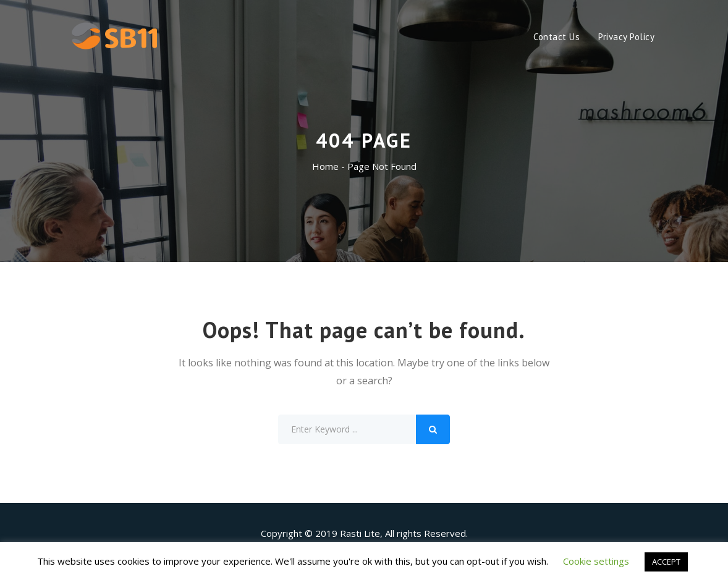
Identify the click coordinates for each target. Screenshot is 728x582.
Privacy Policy (626, 37)
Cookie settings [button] (596, 561)
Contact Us (557, 37)
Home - (330, 166)
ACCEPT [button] (666, 562)
